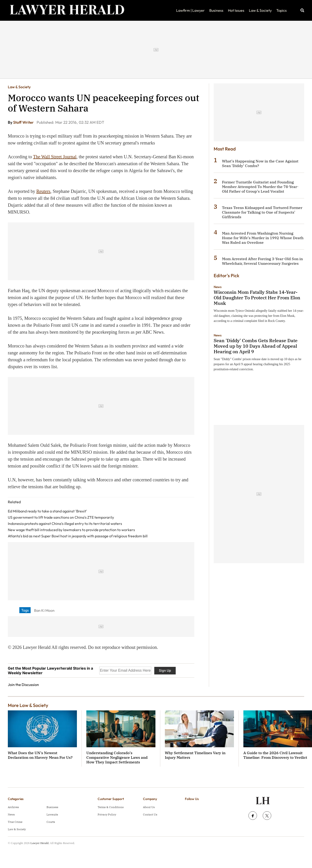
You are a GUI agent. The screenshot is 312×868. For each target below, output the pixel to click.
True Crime (15, 822)
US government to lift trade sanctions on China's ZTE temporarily (61, 517)
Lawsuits (52, 814)
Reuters (43, 191)
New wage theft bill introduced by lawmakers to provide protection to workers (71, 530)
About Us (149, 807)
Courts (51, 822)
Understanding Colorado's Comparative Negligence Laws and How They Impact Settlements (117, 757)
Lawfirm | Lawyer (190, 10)
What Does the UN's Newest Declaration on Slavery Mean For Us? (40, 755)
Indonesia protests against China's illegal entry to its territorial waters (65, 524)
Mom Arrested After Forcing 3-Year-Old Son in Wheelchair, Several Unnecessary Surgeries (262, 261)
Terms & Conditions (111, 807)
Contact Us (150, 814)
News (218, 287)
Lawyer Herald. (40, 843)
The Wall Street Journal (55, 157)
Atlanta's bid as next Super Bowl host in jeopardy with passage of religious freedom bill (78, 536)
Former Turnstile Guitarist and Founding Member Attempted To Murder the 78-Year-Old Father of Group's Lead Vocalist (260, 187)
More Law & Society (28, 705)
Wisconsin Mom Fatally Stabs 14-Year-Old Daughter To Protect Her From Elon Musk (257, 298)
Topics (281, 10)
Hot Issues (236, 10)
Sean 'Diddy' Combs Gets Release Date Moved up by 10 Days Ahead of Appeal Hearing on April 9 (256, 346)
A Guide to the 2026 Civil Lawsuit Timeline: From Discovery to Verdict (275, 755)
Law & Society (260, 10)
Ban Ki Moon (44, 610)
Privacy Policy (107, 814)
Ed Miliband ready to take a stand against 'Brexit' (47, 511)
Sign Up (165, 670)
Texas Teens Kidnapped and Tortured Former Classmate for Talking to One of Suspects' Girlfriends (262, 212)
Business (216, 10)
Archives (13, 807)
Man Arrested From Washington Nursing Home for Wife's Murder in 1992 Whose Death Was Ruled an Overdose (263, 238)
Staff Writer (24, 122)
